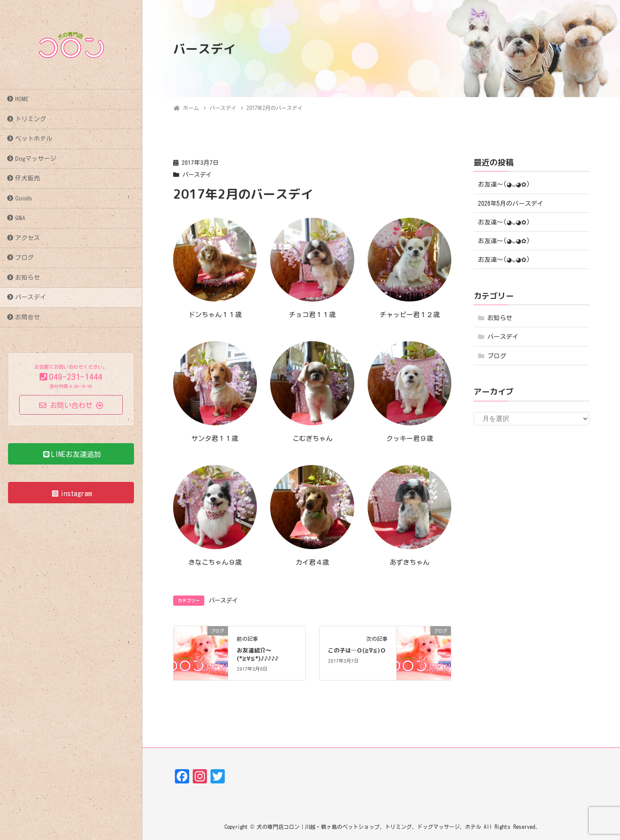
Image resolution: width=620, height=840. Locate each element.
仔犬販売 (28, 178)
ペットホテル (34, 139)
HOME (22, 99)
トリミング (31, 119)
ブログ (24, 257)
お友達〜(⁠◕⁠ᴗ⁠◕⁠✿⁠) (504, 184)
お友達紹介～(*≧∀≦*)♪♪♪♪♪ (258, 654)
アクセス (28, 238)
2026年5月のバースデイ (511, 204)
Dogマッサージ (36, 159)
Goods (24, 198)
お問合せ (28, 317)
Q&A (20, 218)
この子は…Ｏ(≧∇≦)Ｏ (357, 650)
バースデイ (31, 297)
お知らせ (28, 277)
